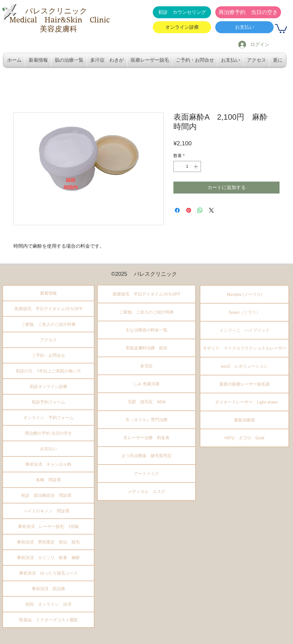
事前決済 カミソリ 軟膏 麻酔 (48, 558)
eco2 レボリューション (244, 366)
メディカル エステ (146, 491)
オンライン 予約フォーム (48, 418)
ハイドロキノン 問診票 (48, 511)
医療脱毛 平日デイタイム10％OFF (49, 309)
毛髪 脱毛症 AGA (147, 402)
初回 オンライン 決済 (48, 604)
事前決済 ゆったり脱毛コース (48, 573)
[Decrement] (178, 166)
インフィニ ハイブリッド (245, 330)
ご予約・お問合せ (48, 355)
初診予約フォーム (48, 402)
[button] (281, 28)
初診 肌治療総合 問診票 (48, 495)
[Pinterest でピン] (189, 210)
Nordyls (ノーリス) (245, 294)
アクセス (48, 340)
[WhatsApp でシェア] (200, 210)
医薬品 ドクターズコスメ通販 (48, 620)
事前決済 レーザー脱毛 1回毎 (48, 526)
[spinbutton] (187, 166)
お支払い (48, 449)
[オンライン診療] (182, 27)
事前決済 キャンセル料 (48, 464)
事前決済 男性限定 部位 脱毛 (48, 542)
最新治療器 (245, 420)
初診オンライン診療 (48, 386)
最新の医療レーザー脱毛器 (245, 384)
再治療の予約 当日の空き (48, 433)
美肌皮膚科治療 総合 (146, 348)
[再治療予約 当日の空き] (248, 12)
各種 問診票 (48, 480)
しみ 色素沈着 (146, 384)
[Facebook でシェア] (177, 210)
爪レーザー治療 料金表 (146, 438)
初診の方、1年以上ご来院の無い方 (48, 371)
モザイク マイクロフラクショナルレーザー (245, 348)
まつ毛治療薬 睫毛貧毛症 (146, 456)
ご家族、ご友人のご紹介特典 (48, 324)
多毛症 (146, 366)
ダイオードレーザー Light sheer (244, 402)
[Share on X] (211, 210)
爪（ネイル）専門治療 (146, 420)
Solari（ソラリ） (245, 312)
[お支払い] (244, 27)
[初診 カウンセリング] (182, 12)
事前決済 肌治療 (48, 589)
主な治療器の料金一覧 (146, 330)
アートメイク (146, 474)
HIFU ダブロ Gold (244, 438)
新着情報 (48, 293)
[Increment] (196, 166)
